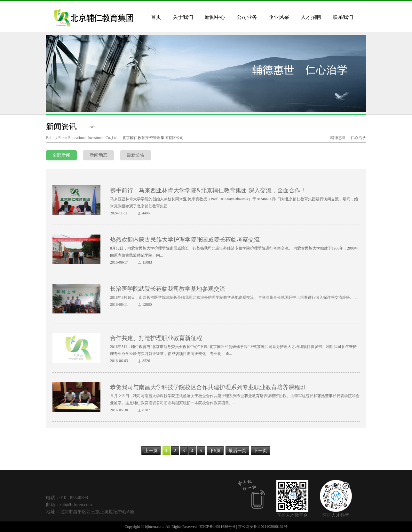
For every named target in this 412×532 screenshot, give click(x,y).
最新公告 (136, 155)
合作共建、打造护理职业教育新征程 (156, 338)
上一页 (151, 451)
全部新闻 (61, 155)
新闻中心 (215, 17)
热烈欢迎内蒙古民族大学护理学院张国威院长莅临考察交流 (185, 240)
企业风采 (279, 17)
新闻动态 (99, 155)
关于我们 (183, 17)
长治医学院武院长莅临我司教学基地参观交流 (168, 289)
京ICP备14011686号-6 (217, 527)
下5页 (215, 451)
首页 (156, 17)
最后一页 (237, 451)
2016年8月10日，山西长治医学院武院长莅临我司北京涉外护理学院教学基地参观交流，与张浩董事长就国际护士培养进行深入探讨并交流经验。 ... (234, 297)
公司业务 (247, 17)
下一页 (260, 451)
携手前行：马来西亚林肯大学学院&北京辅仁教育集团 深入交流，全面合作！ (208, 190)
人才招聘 (311, 17)
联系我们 (343, 17)
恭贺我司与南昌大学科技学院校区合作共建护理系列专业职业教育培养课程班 (208, 387)
